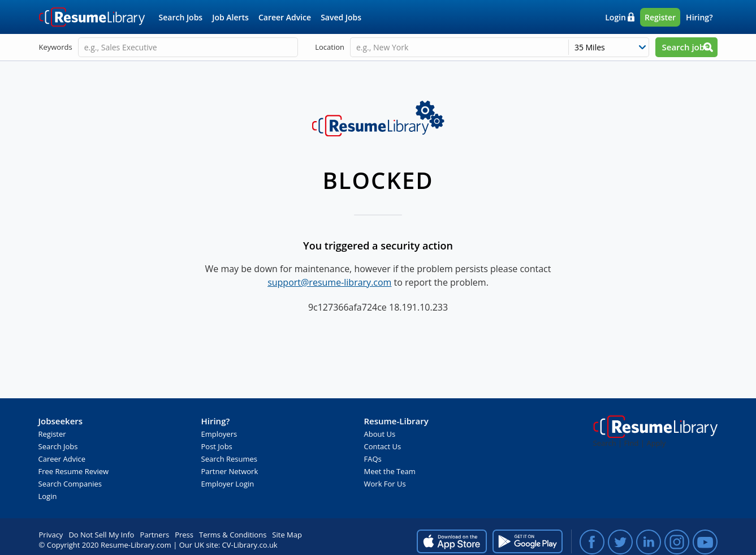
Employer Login (228, 484)
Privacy (51, 535)
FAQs (373, 459)
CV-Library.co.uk (250, 545)
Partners (154, 535)
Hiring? (699, 17)
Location (330, 47)
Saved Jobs (341, 17)
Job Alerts (230, 17)
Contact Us (383, 446)
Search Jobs (181, 17)
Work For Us (385, 484)
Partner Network (230, 471)
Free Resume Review (74, 471)
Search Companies (70, 484)
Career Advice (285, 17)
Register (660, 17)
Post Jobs (217, 446)
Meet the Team (390, 471)
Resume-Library (92, 17)
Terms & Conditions (233, 535)
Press (184, 535)
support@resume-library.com (329, 282)
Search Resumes (230, 459)
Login (615, 17)
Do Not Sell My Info (101, 535)
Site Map (287, 535)
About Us (380, 434)
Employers (219, 434)
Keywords (56, 47)
